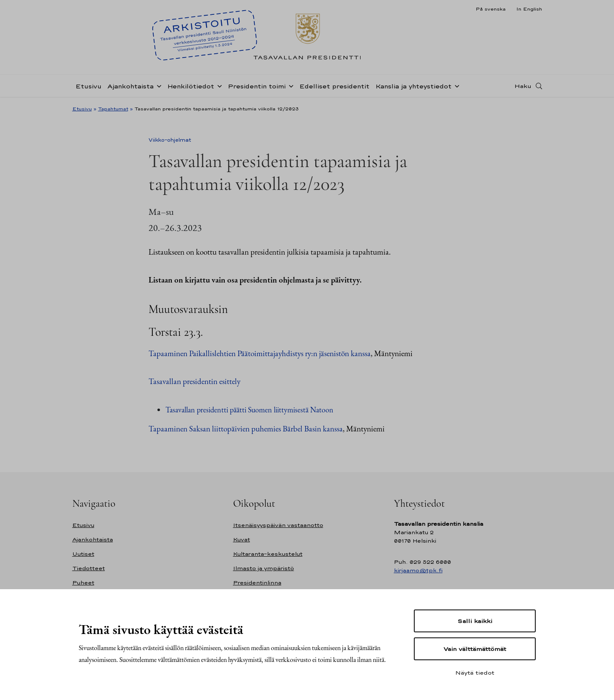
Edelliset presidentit (334, 86)
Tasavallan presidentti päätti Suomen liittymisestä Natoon (249, 410)
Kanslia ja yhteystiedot (413, 86)
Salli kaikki (475, 621)
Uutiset (83, 554)
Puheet (83, 583)
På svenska (491, 9)
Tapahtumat (113, 109)
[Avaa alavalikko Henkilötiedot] (218, 85)
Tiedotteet (89, 568)
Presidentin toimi (257, 86)
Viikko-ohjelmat (170, 140)
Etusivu (88, 86)
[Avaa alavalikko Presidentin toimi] (289, 85)
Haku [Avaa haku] (523, 86)
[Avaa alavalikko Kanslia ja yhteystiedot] (455, 85)
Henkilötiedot (191, 86)
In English (529, 9)
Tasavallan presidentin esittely (194, 381)
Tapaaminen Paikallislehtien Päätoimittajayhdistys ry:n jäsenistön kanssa (260, 353)
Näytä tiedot (475, 673)
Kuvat (242, 539)
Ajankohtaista (131, 86)
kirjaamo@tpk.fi (418, 570)
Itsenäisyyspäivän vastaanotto (278, 525)
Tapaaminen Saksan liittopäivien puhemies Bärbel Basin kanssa (246, 429)
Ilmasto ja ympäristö (264, 568)
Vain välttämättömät (475, 649)
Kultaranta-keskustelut (268, 554)
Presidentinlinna (257, 583)
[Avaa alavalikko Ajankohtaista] (157, 85)
